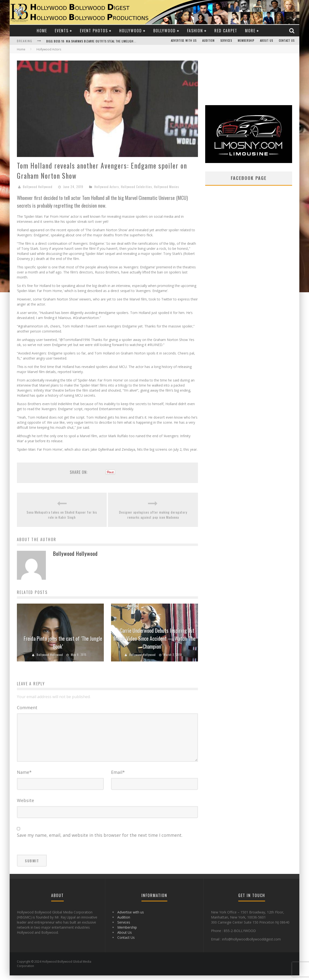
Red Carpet (226, 31)
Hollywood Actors (107, 187)
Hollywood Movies (167, 187)
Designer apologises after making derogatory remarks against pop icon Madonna (153, 515)
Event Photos (94, 31)
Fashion (195, 31)
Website (25, 805)
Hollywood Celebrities (137, 187)
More (250, 31)
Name (24, 777)
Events (62, 31)
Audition (208, 41)
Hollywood (131, 31)
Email (118, 777)
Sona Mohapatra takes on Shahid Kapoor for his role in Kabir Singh (62, 515)
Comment (27, 708)
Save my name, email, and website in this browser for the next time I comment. (100, 840)
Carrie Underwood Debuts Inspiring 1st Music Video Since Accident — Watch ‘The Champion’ (154, 638)
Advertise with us (184, 41)
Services (226, 41)
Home (42, 31)
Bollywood (165, 31)
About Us (267, 41)
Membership (246, 41)
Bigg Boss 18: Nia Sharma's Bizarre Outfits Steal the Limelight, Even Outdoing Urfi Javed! (110, 41)
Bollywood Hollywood (38, 187)
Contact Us (287, 41)
